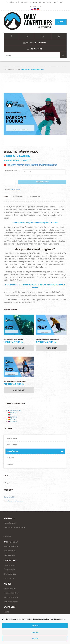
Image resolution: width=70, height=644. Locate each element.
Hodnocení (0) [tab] (35, 196)
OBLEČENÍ (10, 464)
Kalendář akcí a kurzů (13, 2)
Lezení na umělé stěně (11, 546)
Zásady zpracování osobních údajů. (55, 619)
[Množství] (9, 183)
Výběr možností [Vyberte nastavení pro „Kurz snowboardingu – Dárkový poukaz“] (51, 348)
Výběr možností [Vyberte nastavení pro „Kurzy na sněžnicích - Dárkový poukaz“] (19, 390)
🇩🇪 (9, 419)
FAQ (61, 2)
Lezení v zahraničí (9, 555)
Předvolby (35, 639)
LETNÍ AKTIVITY (12, 438)
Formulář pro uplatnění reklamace (13, 501)
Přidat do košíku (42, 182)
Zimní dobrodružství (10, 574)
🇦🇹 (9, 413)
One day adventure (10, 589)
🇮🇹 (9, 415)
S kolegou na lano (9, 565)
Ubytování (55, 2)
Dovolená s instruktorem (11, 593)
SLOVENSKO (14, 421)
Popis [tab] (6, 196)
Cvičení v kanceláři (9, 578)
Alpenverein (33, 2)
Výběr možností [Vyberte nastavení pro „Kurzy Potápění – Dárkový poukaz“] (19, 348)
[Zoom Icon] (35, 114)
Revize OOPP (24, 2)
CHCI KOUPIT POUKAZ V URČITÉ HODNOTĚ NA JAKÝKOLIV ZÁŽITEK (32, 165)
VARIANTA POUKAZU (11, 171)
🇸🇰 (9, 421)
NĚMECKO (13, 419)
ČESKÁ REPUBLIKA (16, 411)
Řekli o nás (42, 2)
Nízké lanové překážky (11, 602)
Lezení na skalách (9, 551)
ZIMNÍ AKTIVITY (12, 445)
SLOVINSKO (13, 417)
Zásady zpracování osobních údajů (15, 527)
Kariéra (49, 2)
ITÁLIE (12, 415)
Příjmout (35, 626)
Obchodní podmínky (9, 497)
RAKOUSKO (13, 413)
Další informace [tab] (19, 196)
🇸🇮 (9, 417)
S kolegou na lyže (9, 570)
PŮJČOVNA (10, 458)
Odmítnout (35, 632)
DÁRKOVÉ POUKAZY (16, 190)
